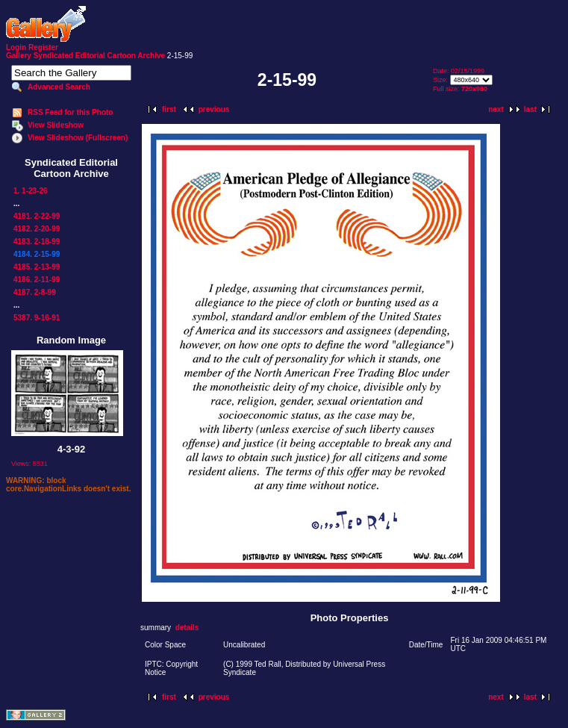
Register (43, 47)
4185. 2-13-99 (37, 267)
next (496, 109)
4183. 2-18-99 (37, 242)
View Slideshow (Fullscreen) (78, 138)
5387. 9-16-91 (37, 318)
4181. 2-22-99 (37, 216)
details (187, 628)
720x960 (474, 89)
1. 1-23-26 (31, 191)
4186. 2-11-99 (37, 280)
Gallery (19, 56)
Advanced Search (59, 87)
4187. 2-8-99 (35, 292)
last (530, 109)
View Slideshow (56, 125)
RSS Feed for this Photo (70, 112)
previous (214, 109)
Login (16, 47)
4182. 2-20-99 (37, 229)
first (169, 109)
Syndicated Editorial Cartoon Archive (99, 56)
